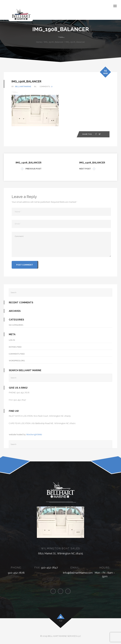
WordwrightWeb (34, 434)
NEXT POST (87, 169)
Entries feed (15, 347)
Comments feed (17, 354)
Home (39, 42)
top (61, 621)
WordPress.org (17, 361)
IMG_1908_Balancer (54, 42)
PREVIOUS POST (31, 169)
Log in (12, 340)
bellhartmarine (23, 87)
